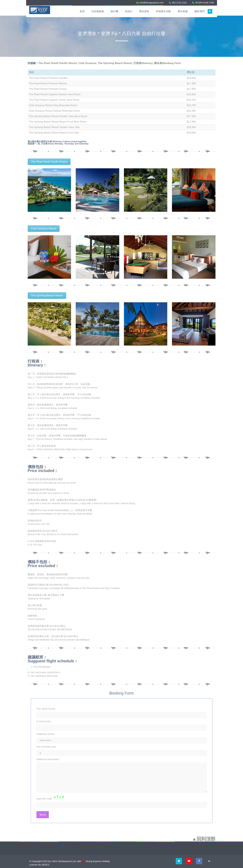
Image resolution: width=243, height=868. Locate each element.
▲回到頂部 (204, 839)
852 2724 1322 (179, 3)
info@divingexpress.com (152, 3)
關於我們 (200, 11)
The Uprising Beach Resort (115, 63)
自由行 (129, 11)
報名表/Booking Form (168, 63)
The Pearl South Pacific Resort (58, 63)
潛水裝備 (183, 11)
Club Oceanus (87, 63)
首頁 (82, 11)
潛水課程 (144, 11)
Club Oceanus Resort (44, 229)
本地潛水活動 (163, 11)
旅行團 (114, 11)
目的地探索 (98, 11)
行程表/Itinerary (143, 63)
